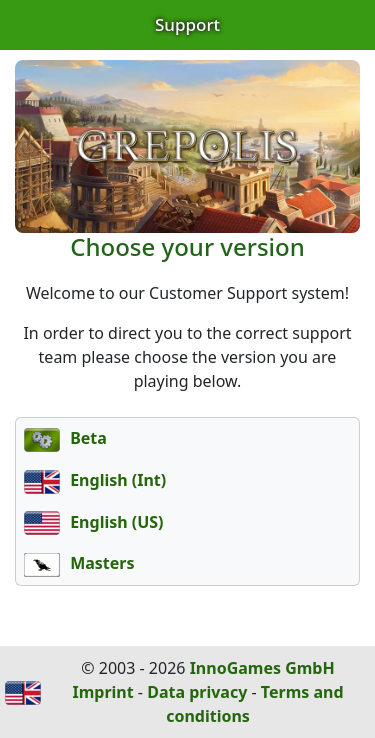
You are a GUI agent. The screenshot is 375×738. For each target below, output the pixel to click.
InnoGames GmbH (262, 668)
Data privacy (197, 692)
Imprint (102, 692)
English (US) (94, 522)
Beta (65, 438)
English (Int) (95, 480)
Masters (79, 563)
